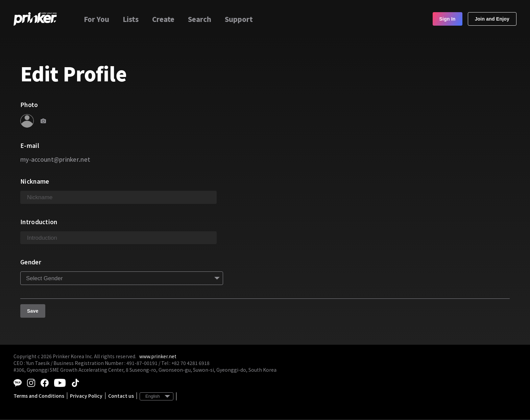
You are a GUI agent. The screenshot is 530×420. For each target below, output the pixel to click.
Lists (131, 19)
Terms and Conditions (39, 396)
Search (200, 19)
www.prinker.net (158, 357)
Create (163, 19)
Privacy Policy (86, 396)
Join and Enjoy (492, 19)
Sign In (448, 19)
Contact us (121, 396)
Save (33, 312)
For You (97, 19)
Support (239, 19)
